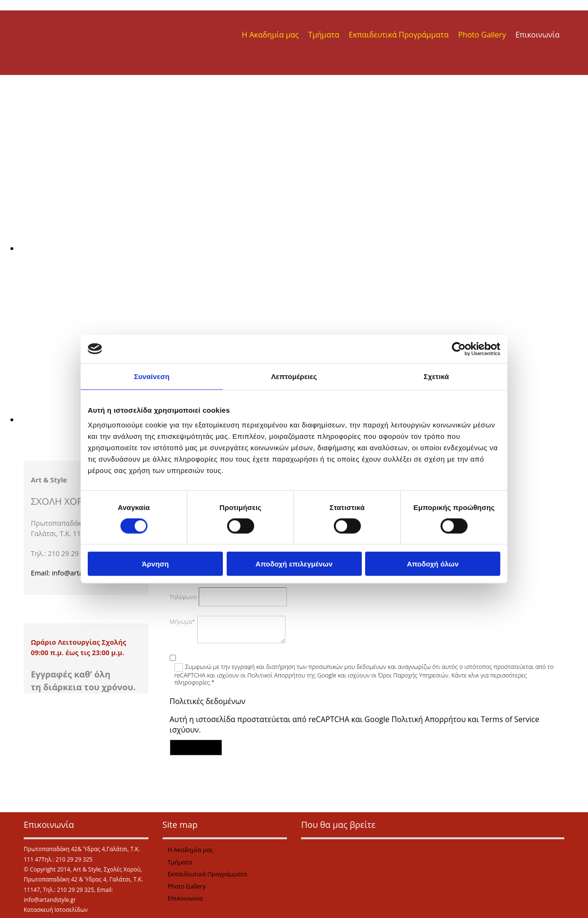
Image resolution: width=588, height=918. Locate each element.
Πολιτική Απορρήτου (428, 719)
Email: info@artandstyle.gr (73, 573)
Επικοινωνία (537, 35)
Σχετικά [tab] (436, 376)
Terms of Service (510, 719)
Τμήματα (324, 35)
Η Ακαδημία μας (270, 35)
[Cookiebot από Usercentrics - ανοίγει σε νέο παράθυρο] (459, 349)
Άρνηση (155, 564)
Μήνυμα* (183, 622)
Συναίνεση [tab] (152, 376)
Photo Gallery (482, 35)
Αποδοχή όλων (433, 564)
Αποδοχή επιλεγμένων (294, 564)
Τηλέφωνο (184, 597)
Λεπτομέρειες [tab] (294, 376)
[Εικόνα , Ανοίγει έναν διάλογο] (303, 248)
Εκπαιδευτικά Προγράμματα (399, 35)
